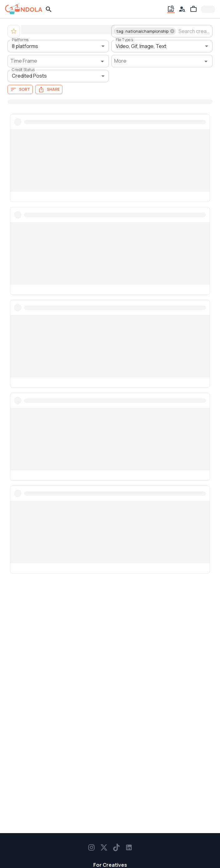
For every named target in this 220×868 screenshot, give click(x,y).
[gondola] (24, 9)
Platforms (20, 40)
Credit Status (23, 70)
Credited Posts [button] (29, 76)
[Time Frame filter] (58, 61)
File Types (125, 40)
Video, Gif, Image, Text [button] (141, 46)
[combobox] (194, 31)
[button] (145, 31)
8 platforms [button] (25, 46)
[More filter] (162, 61)
